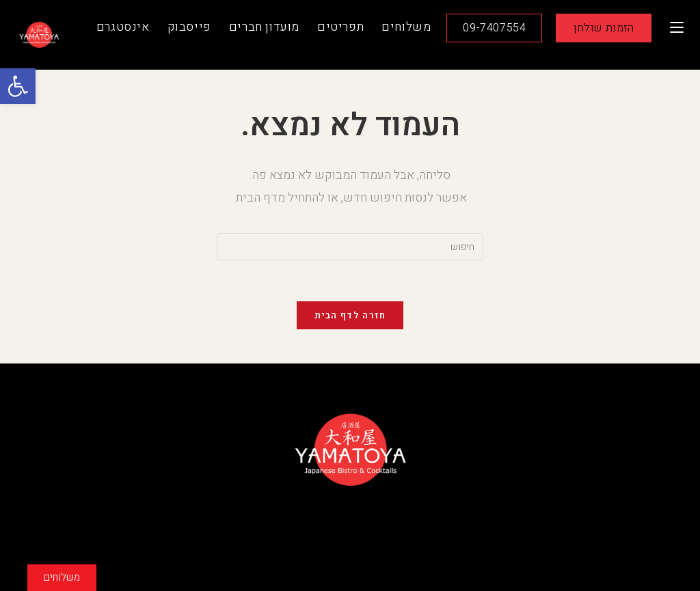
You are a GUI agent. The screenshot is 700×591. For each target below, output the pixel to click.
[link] (18, 86)
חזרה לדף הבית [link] (350, 315)
